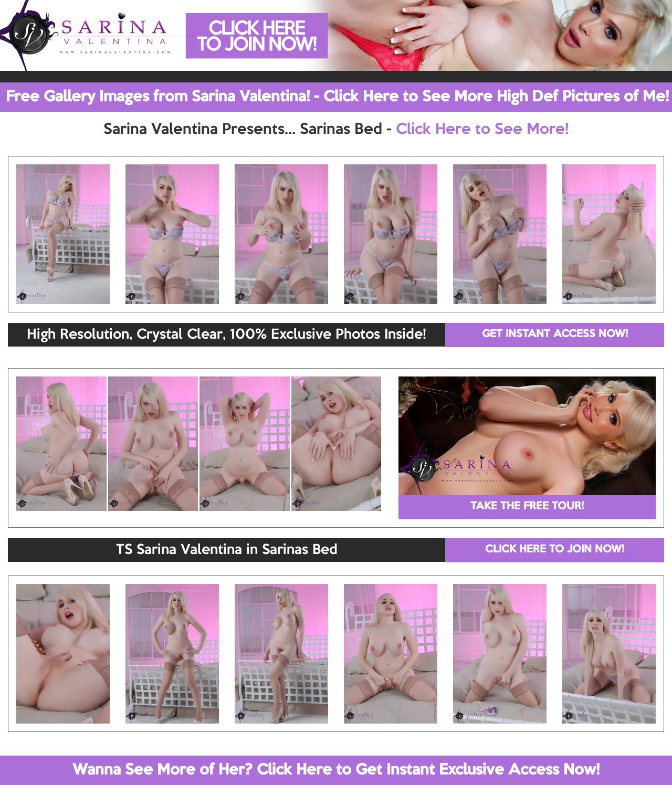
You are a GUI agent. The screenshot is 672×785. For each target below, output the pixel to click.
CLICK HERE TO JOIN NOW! (555, 550)
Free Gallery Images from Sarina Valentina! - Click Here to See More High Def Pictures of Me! (337, 97)
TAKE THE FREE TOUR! (527, 507)
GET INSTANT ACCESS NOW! (555, 334)
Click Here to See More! (482, 130)
